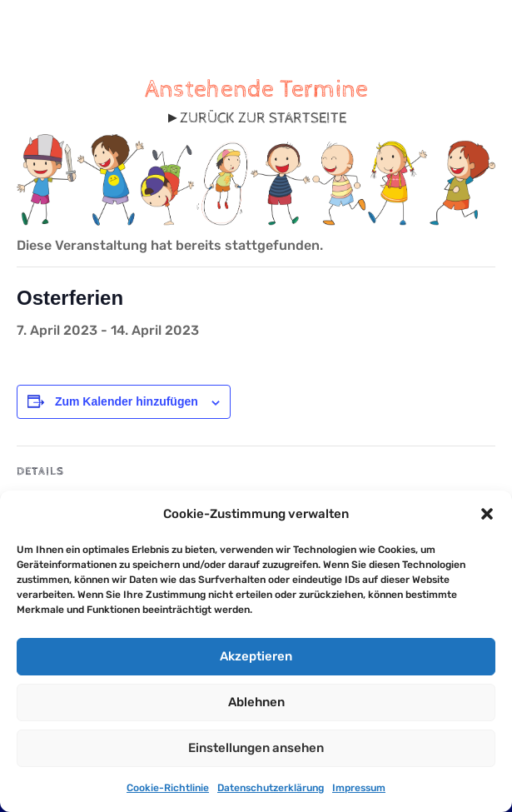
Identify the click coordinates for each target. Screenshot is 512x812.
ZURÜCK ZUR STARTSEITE (263, 118)
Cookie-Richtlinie (168, 788)
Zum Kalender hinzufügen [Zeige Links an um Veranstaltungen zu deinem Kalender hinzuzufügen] (127, 401)
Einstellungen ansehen (256, 748)
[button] (487, 514)
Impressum (359, 788)
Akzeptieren (256, 656)
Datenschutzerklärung (271, 788)
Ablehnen (256, 702)
